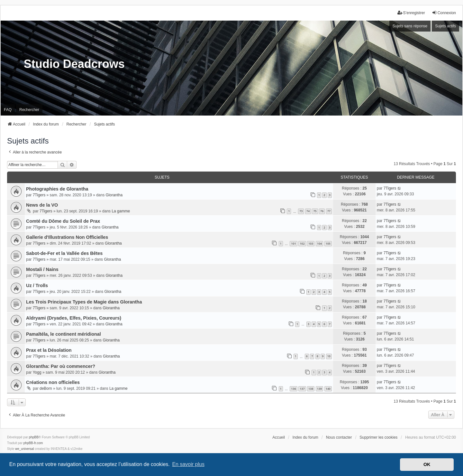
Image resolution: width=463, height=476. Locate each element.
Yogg (37, 372)
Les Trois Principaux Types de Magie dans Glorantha (84, 302)
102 (302, 243)
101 (293, 243)
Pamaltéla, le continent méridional (64, 334)
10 (329, 356)
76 (322, 211)
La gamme (121, 211)
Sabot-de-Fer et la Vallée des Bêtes (64, 253)
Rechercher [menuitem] (29, 110)
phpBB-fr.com (33, 443)
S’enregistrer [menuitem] (411, 13)
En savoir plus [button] (188, 464)
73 (301, 211)
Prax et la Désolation (49, 350)
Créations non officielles (53, 382)
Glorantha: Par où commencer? (61, 366)
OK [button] (427, 464)
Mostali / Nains (42, 269)
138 (311, 389)
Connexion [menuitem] (444, 13)
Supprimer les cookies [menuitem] (378, 437)
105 (328, 243)
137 (302, 389)
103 (311, 243)
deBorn (46, 388)
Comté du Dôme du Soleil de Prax (63, 221)
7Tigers (39, 195)
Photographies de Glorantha (57, 189)
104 (319, 243)
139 (319, 389)
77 (329, 211)
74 (308, 211)
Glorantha (114, 195)
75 (315, 211)
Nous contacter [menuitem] (339, 437)
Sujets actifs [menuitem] (445, 26)
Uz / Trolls (37, 285)
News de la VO (42, 205)
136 (293, 389)
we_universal (24, 449)
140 (328, 389)
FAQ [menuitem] (8, 110)
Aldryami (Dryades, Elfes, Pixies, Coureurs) (74, 318)
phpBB (34, 437)
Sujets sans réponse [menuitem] (410, 26)
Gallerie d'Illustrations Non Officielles (67, 237)
